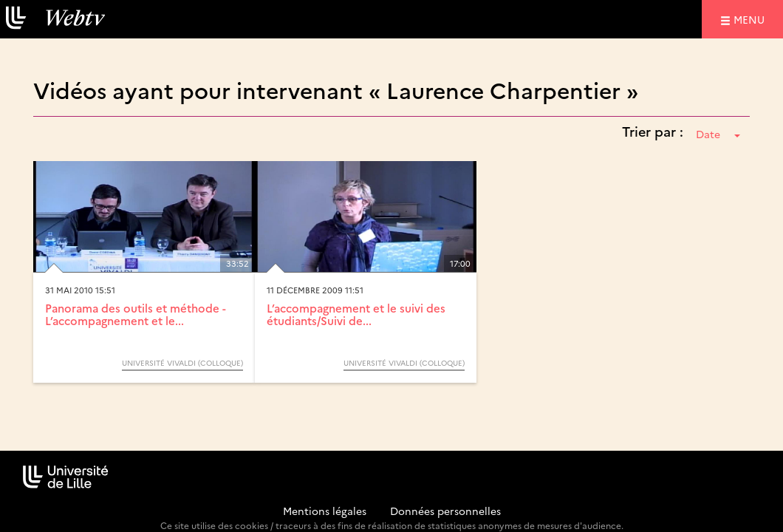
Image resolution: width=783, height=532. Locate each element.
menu (751, 19)
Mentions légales (325, 511)
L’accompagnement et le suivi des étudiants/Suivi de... (356, 314)
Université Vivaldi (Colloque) (182, 363)
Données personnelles (445, 511)
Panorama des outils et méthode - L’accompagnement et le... (136, 314)
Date (718, 134)
